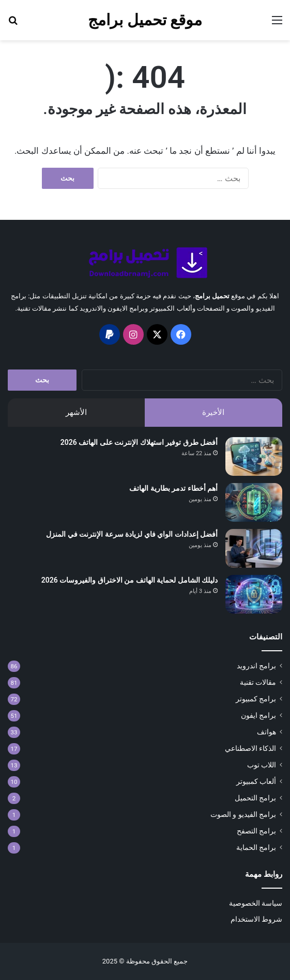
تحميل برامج (212, 296)
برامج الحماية (256, 847)
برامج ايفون (258, 715)
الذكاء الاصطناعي (250, 748)
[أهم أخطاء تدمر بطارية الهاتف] (254, 502)
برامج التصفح (256, 831)
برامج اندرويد (256, 666)
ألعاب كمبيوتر (256, 781)
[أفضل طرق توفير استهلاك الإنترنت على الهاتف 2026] (254, 456)
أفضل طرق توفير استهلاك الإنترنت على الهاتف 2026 (139, 442)
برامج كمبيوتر (256, 699)
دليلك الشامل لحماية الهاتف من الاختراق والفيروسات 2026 (129, 580)
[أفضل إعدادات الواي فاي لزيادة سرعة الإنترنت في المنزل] (254, 548)
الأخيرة (213, 412)
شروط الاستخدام (256, 919)
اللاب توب (262, 765)
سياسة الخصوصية (256, 903)
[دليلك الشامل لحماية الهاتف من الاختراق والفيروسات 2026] (254, 594)
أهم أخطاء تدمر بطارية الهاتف (173, 488)
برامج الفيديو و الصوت (243, 814)
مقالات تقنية (258, 682)
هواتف (266, 732)
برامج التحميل (255, 798)
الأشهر (76, 412)
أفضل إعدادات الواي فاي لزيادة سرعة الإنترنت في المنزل (132, 534)
